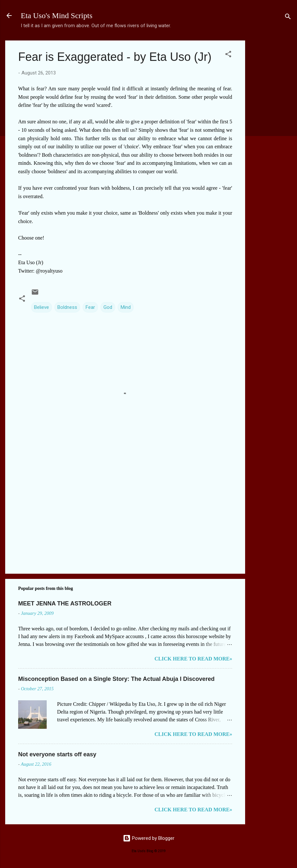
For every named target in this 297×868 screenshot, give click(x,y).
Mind (126, 307)
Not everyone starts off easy (57, 754)
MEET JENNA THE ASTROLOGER (65, 603)
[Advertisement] (271, 138)
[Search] (288, 18)
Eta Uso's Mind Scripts (57, 16)
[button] (228, 55)
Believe (42, 307)
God (108, 307)
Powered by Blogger (149, 838)
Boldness (67, 307)
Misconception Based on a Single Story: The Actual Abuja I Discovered (116, 679)
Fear (90, 307)
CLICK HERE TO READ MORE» (193, 659)
